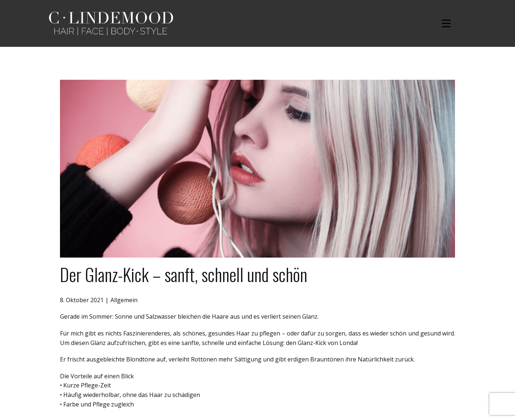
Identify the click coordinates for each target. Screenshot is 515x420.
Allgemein (124, 300)
